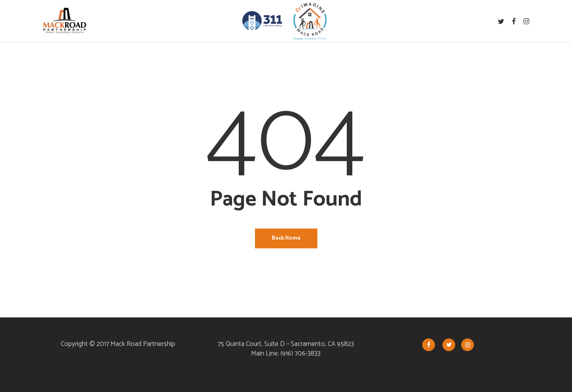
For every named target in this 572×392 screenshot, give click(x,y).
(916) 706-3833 (300, 354)
